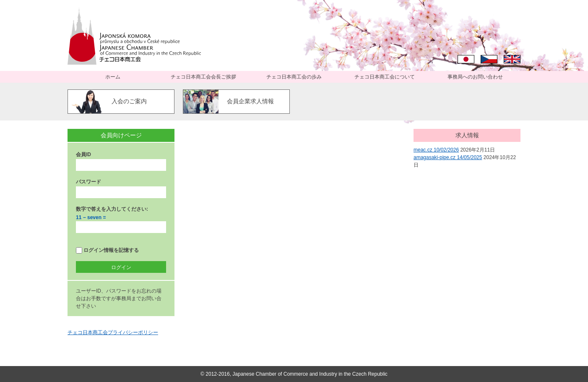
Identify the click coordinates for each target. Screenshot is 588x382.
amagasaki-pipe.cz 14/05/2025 (448, 157)
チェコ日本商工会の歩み (294, 77)
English (512, 59)
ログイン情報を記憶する (107, 250)
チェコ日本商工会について (385, 77)
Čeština (489, 59)
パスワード (88, 182)
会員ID (83, 154)
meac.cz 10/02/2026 (436, 150)
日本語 (466, 59)
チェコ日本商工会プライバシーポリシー (113, 332)
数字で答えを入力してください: (112, 209)
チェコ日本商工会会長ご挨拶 (203, 77)
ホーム (113, 77)
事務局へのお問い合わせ (475, 77)
